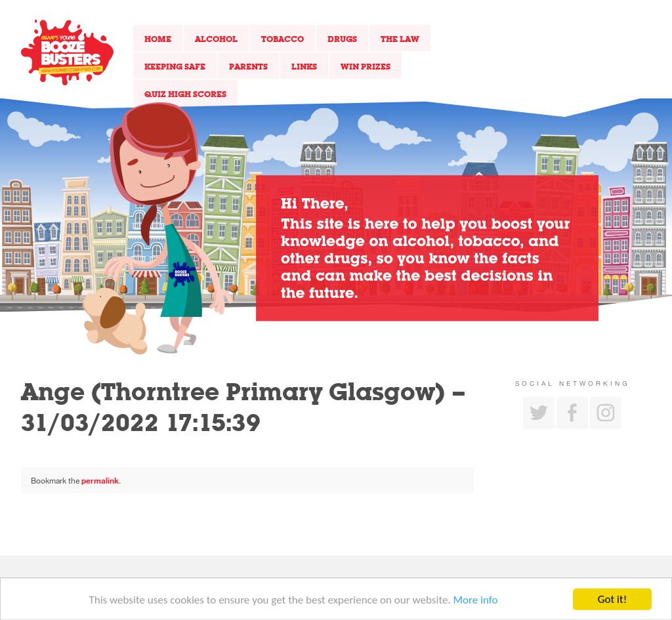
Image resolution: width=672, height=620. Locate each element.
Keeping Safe (175, 66)
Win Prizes (366, 66)
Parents (248, 66)
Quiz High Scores (185, 94)
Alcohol (216, 39)
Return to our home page (67, 52)
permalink (100, 480)
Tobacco (283, 39)
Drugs (342, 39)
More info (476, 602)
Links (304, 66)
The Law (400, 39)
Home (158, 39)
